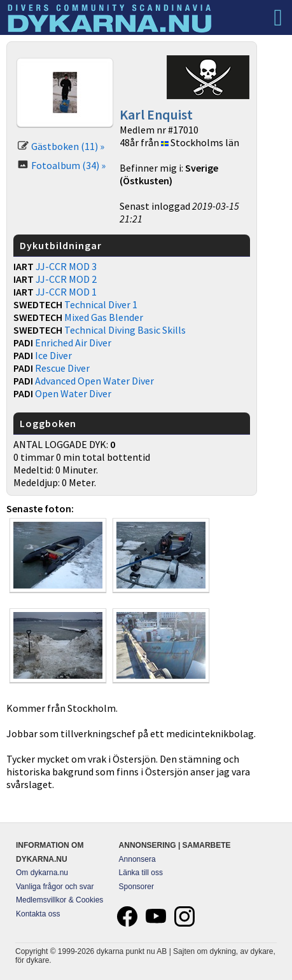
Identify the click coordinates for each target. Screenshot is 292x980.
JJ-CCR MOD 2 (66, 279)
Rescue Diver (62, 368)
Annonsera (137, 859)
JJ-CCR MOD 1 (66, 292)
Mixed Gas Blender (104, 317)
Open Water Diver (73, 393)
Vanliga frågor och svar (55, 887)
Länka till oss (141, 873)
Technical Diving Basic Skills (125, 330)
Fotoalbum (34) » (68, 165)
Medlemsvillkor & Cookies (59, 900)
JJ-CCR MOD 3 (66, 266)
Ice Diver (53, 355)
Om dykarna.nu (42, 873)
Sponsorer (136, 887)
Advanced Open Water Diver (94, 381)
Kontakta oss (38, 914)
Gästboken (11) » (68, 146)
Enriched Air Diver (73, 343)
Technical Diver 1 (101, 304)
